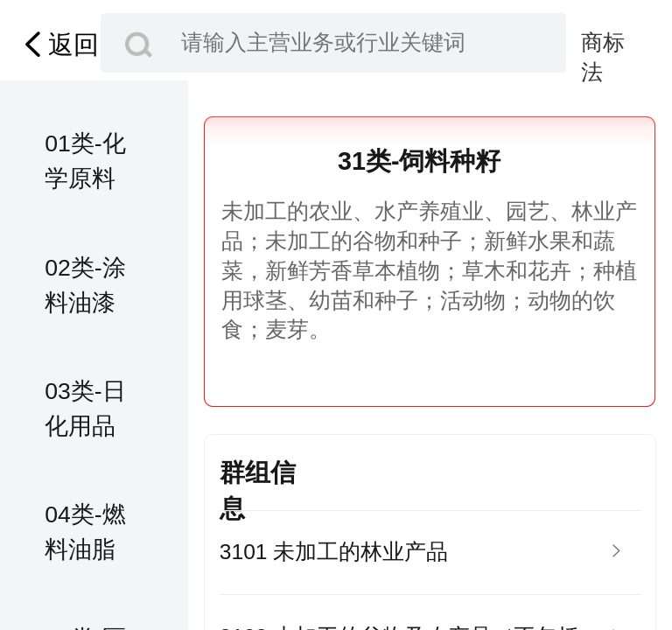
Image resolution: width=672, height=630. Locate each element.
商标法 (603, 44)
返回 (58, 45)
